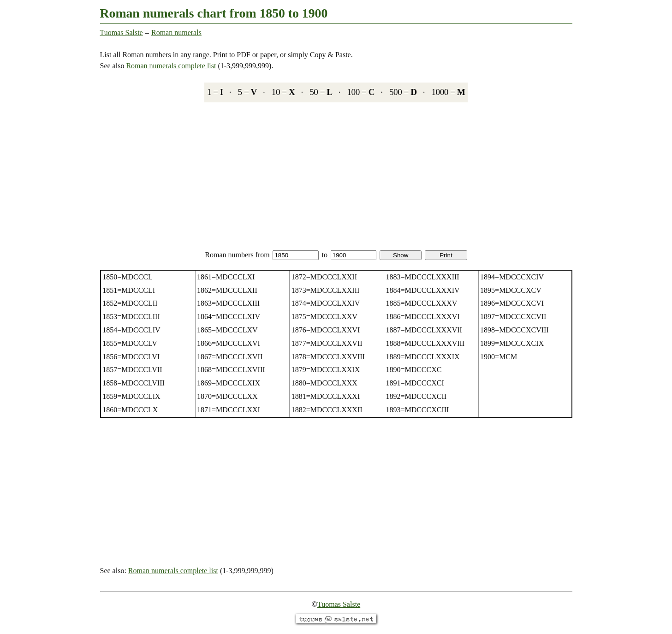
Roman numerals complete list (171, 66)
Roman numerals (176, 33)
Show (401, 255)
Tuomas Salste (122, 33)
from (287, 255)
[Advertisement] (336, 176)
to (349, 255)
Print (446, 255)
